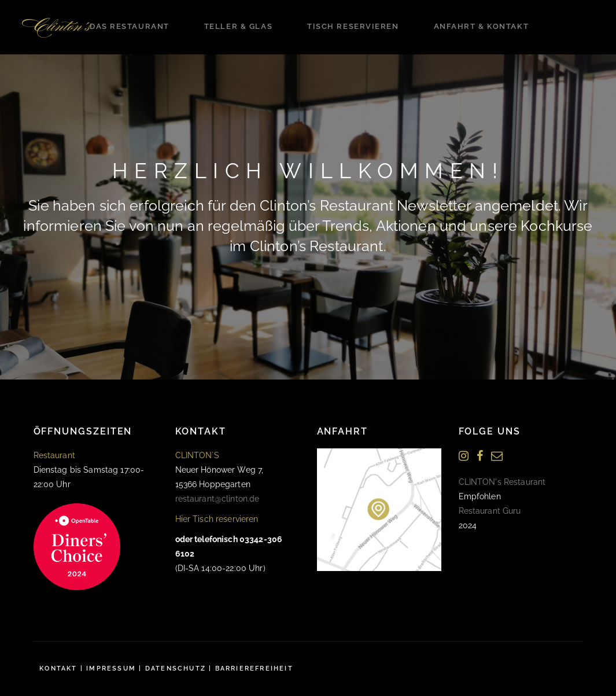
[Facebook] (480, 456)
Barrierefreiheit (254, 669)
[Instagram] (464, 456)
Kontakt (58, 669)
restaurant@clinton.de (217, 499)
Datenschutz (176, 669)
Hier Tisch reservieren (217, 519)
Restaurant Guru (490, 511)
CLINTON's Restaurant (502, 482)
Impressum (111, 669)
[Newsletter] (497, 456)
